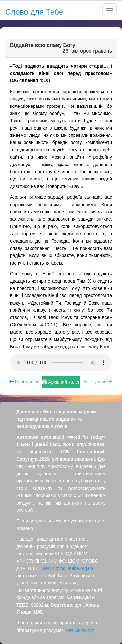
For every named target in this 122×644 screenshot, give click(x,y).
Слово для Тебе (34, 12)
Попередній (24, 382)
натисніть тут (80, 630)
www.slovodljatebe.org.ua (68, 568)
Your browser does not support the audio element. (61, 363)
